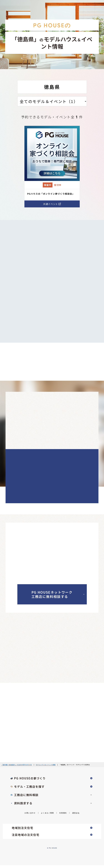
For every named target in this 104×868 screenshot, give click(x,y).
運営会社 (76, 816)
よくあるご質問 (47, 816)
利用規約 (63, 816)
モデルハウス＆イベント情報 (46, 767)
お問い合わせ (30, 816)
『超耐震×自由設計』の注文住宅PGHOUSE (17, 767)
